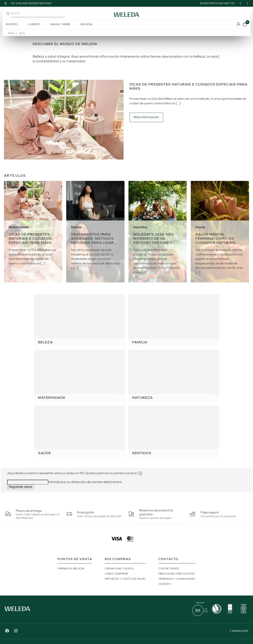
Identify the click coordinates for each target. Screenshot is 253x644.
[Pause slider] (6, 3)
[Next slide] (247, 3)
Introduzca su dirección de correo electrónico (85, 482)
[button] (140, 473)
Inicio (11, 33)
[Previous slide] (240, 3)
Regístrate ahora (20, 487)
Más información (146, 117)
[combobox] (41, 15)
